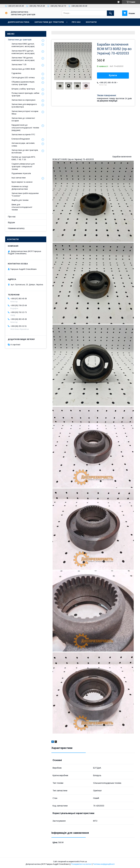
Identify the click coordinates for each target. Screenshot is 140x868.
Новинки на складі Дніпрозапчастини (20, 188)
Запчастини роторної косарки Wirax (25, 113)
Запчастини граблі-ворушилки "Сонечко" (25, 195)
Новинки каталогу (16, 228)
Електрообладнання (21, 139)
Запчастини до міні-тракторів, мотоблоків (25, 151)
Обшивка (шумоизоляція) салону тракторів (23, 83)
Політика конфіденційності (104, 864)
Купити (113, 75)
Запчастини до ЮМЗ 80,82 (23, 69)
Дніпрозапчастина (18, 22)
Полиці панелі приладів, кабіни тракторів (25, 94)
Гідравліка (16, 73)
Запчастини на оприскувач (23, 100)
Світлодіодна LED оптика (23, 78)
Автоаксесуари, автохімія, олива (23, 144)
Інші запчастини (19, 178)
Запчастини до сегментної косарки (23, 119)
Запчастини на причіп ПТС (23, 135)
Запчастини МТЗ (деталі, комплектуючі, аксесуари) (23, 52)
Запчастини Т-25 (19, 65)
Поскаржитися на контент (81, 864)
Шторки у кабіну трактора (23, 89)
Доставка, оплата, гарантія (23, 30)
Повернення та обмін (56, 30)
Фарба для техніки (20, 200)
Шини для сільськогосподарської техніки (22, 207)
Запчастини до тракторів (49, 22)
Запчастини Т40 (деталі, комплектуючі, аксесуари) (23, 59)
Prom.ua (83, 862)
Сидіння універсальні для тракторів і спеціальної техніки (23, 166)
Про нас (76, 22)
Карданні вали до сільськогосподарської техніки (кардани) (25, 128)
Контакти (91, 22)
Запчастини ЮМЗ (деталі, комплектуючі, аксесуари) (23, 45)
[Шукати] (110, 13)
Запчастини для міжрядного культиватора (24, 106)
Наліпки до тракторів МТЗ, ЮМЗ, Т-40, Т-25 (23, 158)
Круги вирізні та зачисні (22, 182)
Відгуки (11, 222)
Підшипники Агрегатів (21, 173)
